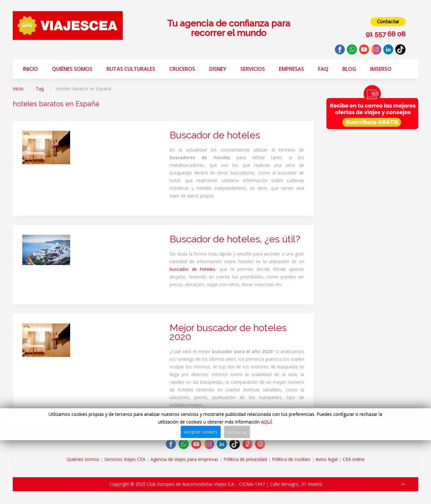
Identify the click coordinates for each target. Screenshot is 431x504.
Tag (40, 89)
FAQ (323, 69)
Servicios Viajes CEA (125, 459)
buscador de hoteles (192, 269)
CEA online (354, 459)
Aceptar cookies (201, 432)
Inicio (30, 69)
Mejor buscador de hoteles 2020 (228, 332)
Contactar (388, 22)
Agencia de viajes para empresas (184, 459)
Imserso (381, 69)
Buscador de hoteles (215, 135)
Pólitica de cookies (291, 459)
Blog (349, 69)
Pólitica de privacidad (245, 459)
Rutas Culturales (131, 69)
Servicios (253, 69)
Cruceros (182, 69)
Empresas (292, 69)
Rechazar (237, 432)
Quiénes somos (72, 69)
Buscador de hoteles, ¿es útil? (235, 239)
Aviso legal (327, 459)
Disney (218, 69)
